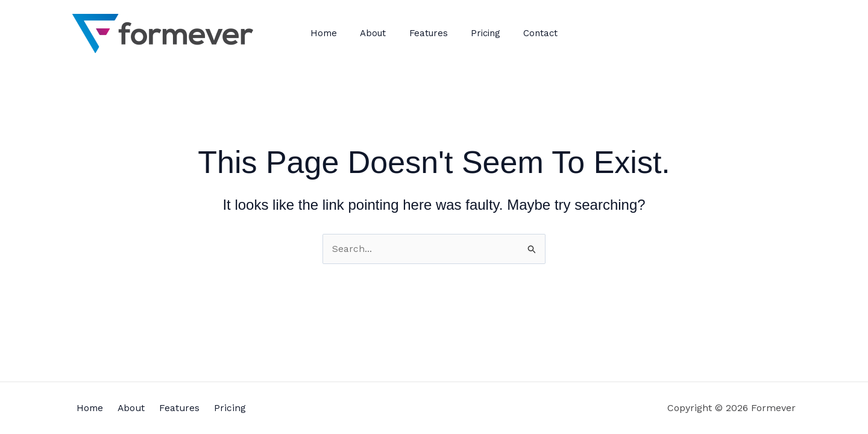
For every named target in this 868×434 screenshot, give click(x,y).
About (378, 33)
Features (429, 33)
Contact (531, 33)
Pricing (481, 33)
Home (334, 33)
